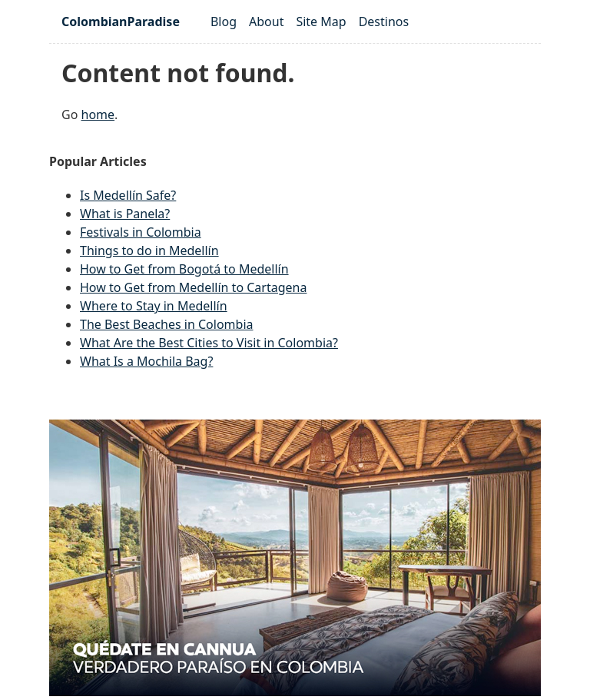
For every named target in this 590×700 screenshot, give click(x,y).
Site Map (321, 22)
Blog (224, 22)
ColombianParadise (121, 22)
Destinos (384, 22)
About (266, 22)
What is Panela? (125, 214)
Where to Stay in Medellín (154, 306)
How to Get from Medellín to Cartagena (193, 287)
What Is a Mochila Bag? (146, 361)
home (98, 114)
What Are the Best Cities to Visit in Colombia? (209, 343)
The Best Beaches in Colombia (167, 324)
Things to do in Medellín (149, 250)
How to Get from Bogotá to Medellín (184, 269)
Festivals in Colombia (141, 232)
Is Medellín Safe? (128, 195)
